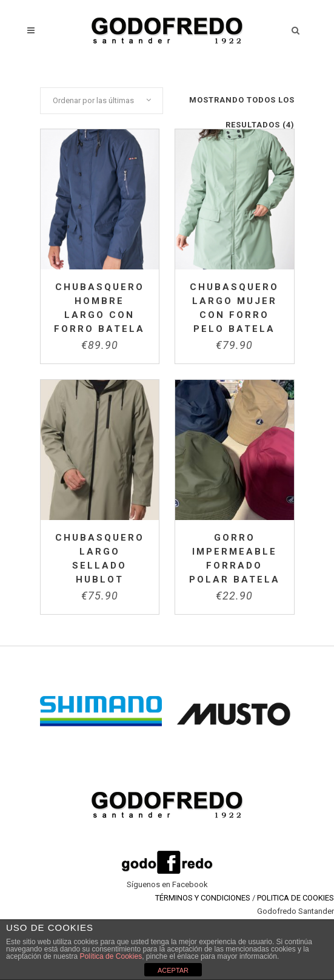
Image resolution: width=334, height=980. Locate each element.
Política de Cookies (111, 956)
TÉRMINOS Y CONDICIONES (203, 898)
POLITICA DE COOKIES (296, 898)
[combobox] (102, 101)
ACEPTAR (173, 970)
